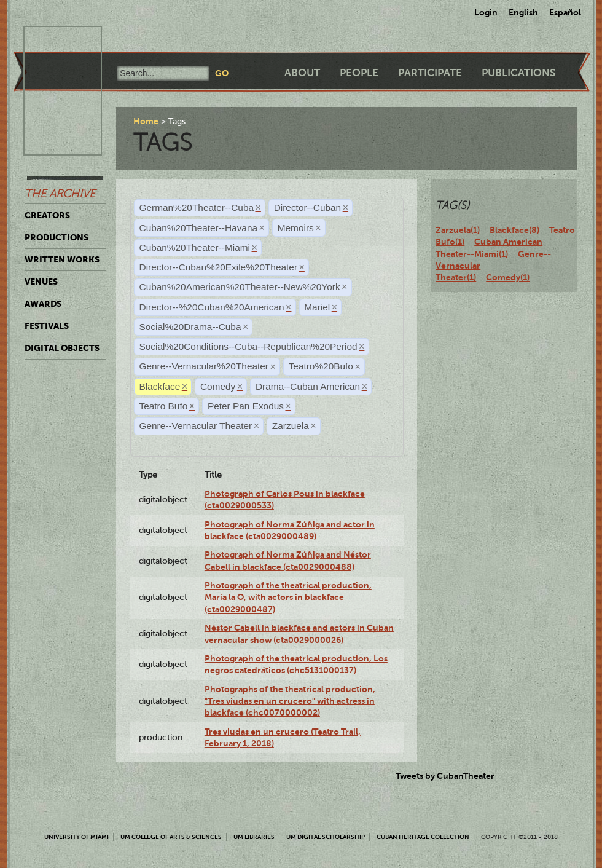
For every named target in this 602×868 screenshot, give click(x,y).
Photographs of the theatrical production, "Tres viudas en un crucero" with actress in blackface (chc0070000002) (290, 701)
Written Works (62, 259)
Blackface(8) (514, 230)
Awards (43, 304)
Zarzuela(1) (458, 230)
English (523, 12)
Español (565, 12)
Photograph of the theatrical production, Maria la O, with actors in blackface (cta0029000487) (288, 597)
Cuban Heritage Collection (423, 837)
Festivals (47, 326)
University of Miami (76, 837)
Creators (47, 215)
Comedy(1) (508, 277)
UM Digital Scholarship (326, 837)
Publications (518, 73)
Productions (57, 237)
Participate (430, 73)
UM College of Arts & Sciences (171, 837)
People (359, 73)
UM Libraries (254, 837)
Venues (41, 282)
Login (486, 12)
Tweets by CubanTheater (445, 776)
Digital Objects (62, 348)
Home (146, 121)
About (302, 73)
